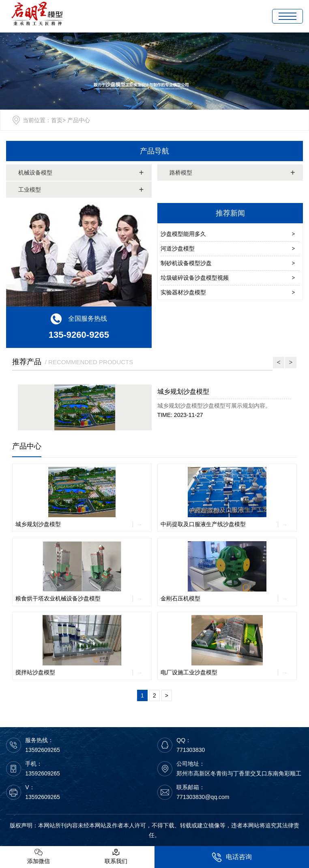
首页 (57, 120)
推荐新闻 (230, 213)
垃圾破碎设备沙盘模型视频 (195, 278)
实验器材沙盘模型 (183, 292)
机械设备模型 (35, 173)
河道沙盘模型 (178, 248)
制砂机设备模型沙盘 (186, 263)
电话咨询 (232, 857)
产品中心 (27, 446)
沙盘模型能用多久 (183, 234)
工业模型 (30, 190)
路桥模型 (181, 173)
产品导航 (154, 151)
